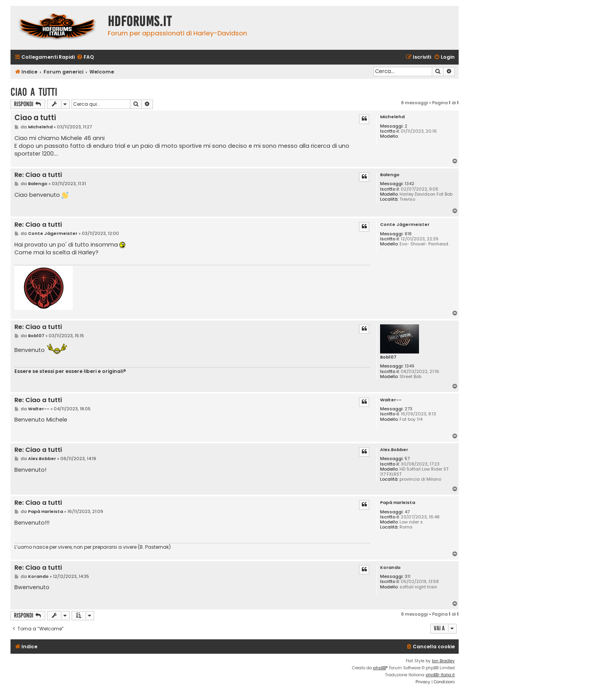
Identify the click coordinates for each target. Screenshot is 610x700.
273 (408, 409)
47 (407, 512)
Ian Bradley (443, 661)
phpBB (379, 668)
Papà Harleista (398, 503)
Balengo (390, 175)
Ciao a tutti (34, 92)
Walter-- (391, 400)
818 (408, 234)
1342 (409, 184)
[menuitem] (85, 57)
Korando (390, 568)
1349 (409, 366)
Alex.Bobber (394, 450)
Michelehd (392, 117)
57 (407, 459)
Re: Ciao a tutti (38, 175)
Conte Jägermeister (405, 225)
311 (408, 577)
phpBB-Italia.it (440, 675)
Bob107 (388, 357)
